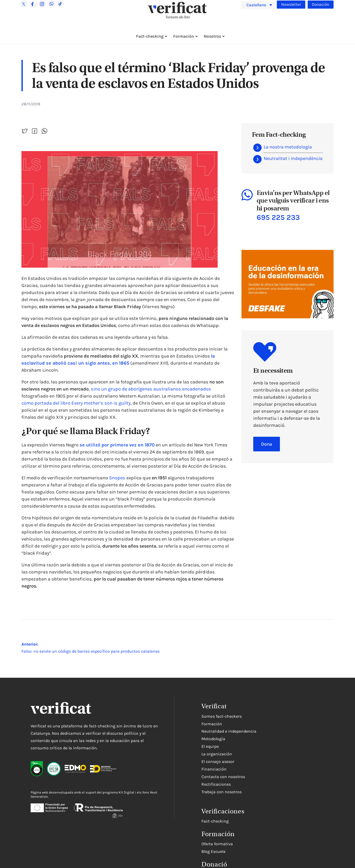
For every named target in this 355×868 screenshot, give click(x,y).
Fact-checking (150, 36)
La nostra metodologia (288, 147)
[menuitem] (258, 5)
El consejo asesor (218, 761)
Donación (320, 4)
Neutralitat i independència (293, 158)
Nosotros (212, 36)
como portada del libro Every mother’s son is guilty (76, 403)
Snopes (117, 478)
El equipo (210, 746)
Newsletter (291, 4)
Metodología (213, 739)
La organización (217, 754)
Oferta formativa (217, 844)
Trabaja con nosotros (222, 792)
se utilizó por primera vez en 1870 (115, 445)
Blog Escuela (213, 851)
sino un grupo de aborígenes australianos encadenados (150, 389)
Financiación (214, 769)
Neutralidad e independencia (229, 731)
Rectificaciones (216, 784)
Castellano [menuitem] (257, 5)
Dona (267, 444)
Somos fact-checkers (222, 716)
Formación (184, 36)
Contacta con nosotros (223, 777)
